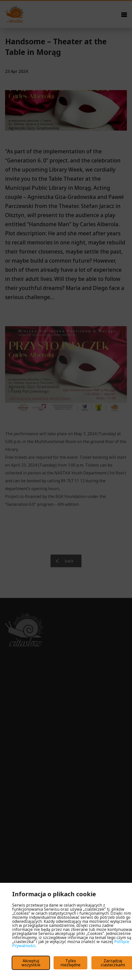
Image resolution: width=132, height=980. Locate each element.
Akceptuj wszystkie (31, 963)
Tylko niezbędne (70, 963)
